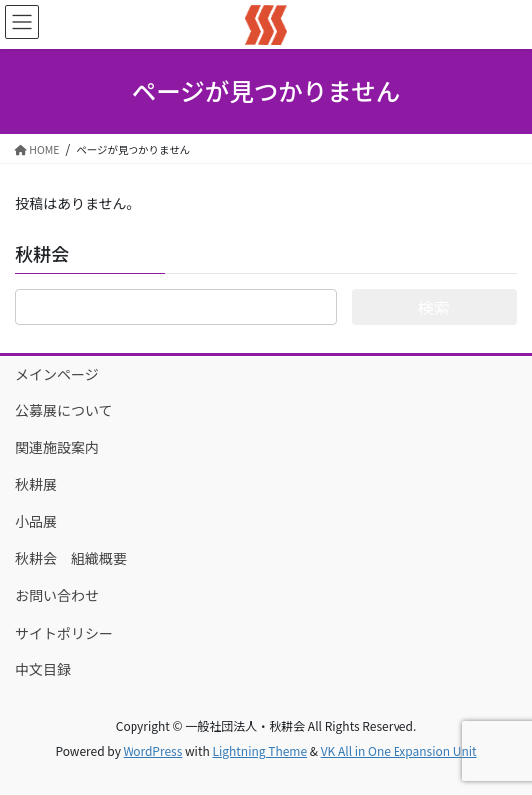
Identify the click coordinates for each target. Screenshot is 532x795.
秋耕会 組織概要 (71, 558)
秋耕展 (36, 484)
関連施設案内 (57, 447)
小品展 (43, 521)
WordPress (153, 751)
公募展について (64, 410)
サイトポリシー (64, 633)
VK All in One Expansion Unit (399, 751)
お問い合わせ (57, 595)
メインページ (57, 374)
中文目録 (43, 669)
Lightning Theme (260, 751)
